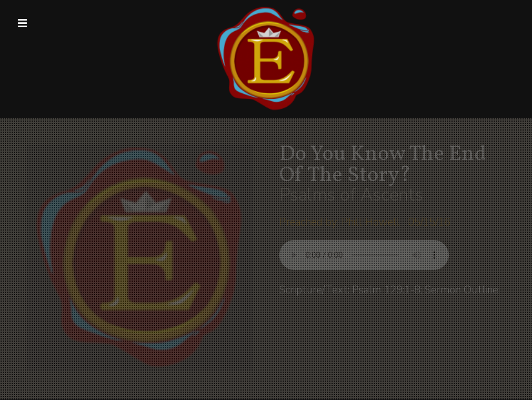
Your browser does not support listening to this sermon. (364, 255)
